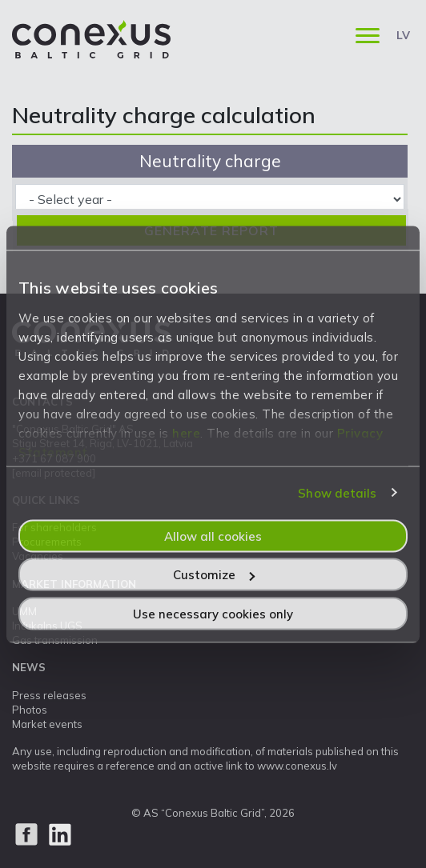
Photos (30, 710)
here (186, 432)
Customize (214, 575)
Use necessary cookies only (213, 613)
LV (403, 35)
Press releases (49, 695)
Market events (47, 724)
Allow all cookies (213, 536)
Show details (337, 493)
